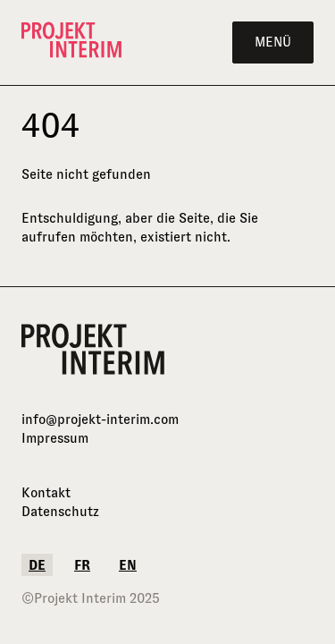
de (37, 565)
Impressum (55, 438)
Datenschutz (60, 511)
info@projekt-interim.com (100, 419)
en (128, 565)
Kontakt (46, 492)
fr (82, 565)
